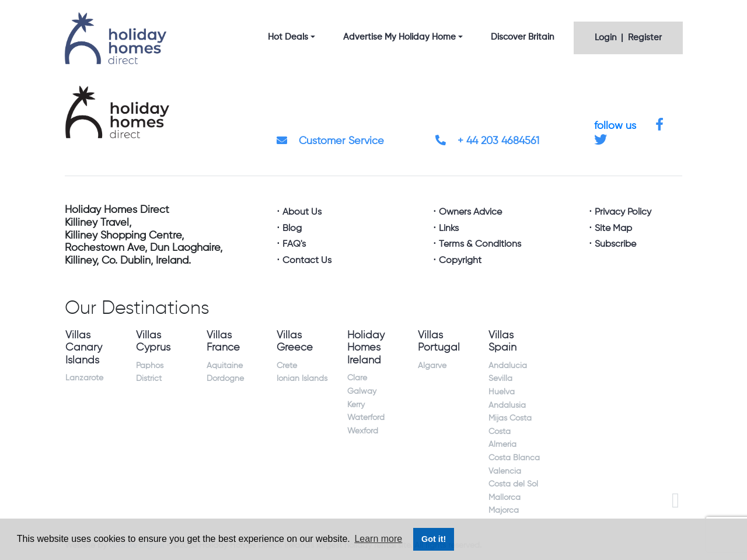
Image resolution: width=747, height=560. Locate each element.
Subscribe (615, 244)
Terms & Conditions (480, 244)
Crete (287, 366)
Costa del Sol (513, 484)
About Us (302, 212)
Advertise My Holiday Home (399, 37)
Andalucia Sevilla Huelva (508, 379)
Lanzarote (84, 378)
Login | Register (628, 38)
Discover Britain (522, 37)
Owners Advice (470, 212)
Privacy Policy (623, 212)
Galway (362, 391)
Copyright (460, 261)
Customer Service (330, 141)
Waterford (366, 418)
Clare (357, 378)
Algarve (432, 366)
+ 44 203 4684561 (487, 141)
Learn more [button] (378, 539)
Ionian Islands (302, 379)
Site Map (613, 229)
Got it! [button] (434, 539)
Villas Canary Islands (84, 348)
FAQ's (294, 244)
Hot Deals (288, 37)
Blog (292, 229)
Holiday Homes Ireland (366, 348)
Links (449, 229)
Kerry (356, 405)
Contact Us (307, 261)
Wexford (363, 431)
